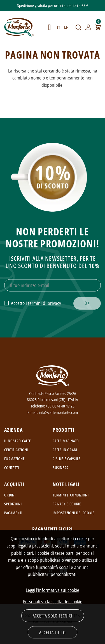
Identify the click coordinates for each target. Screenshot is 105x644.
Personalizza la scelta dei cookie (53, 602)
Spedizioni (13, 504)
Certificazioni (16, 450)
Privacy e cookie (67, 504)
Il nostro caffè (18, 441)
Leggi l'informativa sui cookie (53, 590)
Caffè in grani (65, 450)
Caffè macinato (66, 441)
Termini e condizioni (71, 495)
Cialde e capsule (67, 459)
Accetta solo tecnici (53, 616)
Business (60, 468)
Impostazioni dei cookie (73, 513)
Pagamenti (13, 513)
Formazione (15, 459)
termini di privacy (45, 303)
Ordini (10, 495)
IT (59, 27)
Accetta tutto (52, 633)
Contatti (11, 468)
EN (66, 27)
